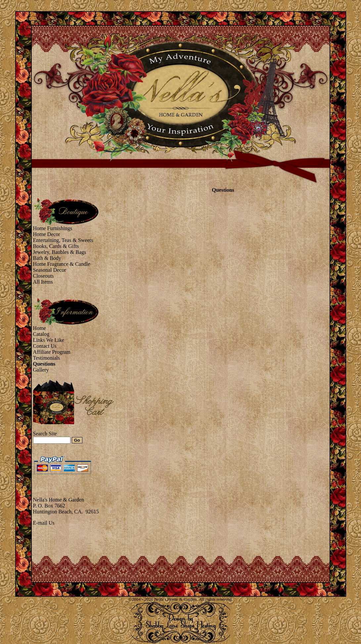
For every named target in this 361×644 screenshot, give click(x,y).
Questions (44, 364)
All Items (43, 282)
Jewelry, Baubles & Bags (60, 252)
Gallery (41, 370)
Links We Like (49, 340)
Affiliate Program (52, 352)
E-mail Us (44, 523)
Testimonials (47, 358)
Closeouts (44, 276)
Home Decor (47, 234)
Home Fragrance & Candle (62, 264)
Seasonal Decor (50, 270)
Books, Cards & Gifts (56, 246)
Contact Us (45, 346)
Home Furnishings (53, 228)
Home (40, 328)
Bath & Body (47, 258)
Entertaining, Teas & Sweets (63, 240)
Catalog (41, 334)
